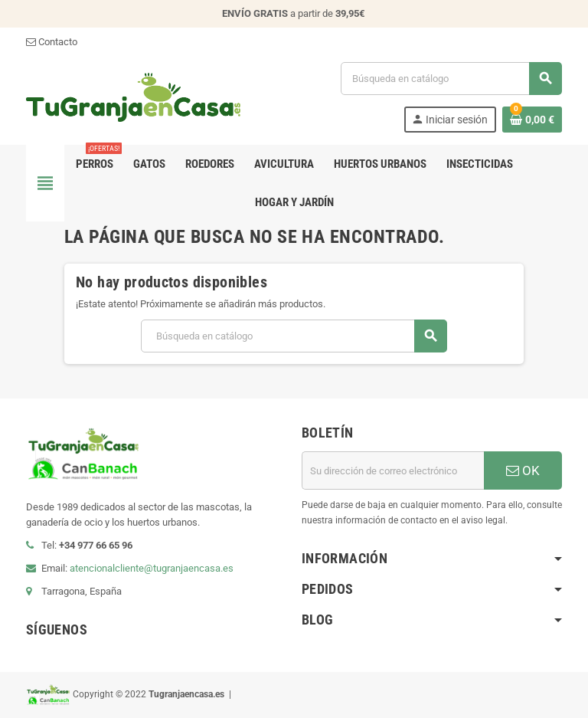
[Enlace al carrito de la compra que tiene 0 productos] (532, 120)
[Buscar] (451, 79)
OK (523, 470)
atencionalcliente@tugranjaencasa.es (152, 568)
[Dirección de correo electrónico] (393, 470)
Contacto (52, 42)
